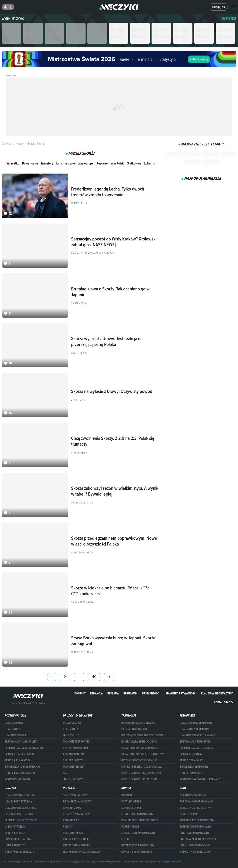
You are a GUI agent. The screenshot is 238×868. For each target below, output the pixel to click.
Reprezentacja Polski (110, 163)
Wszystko (13, 163)
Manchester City (74, 767)
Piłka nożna (30, 163)
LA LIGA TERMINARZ (191, 754)
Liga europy (86, 163)
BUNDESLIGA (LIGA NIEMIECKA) (22, 767)
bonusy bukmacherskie (137, 852)
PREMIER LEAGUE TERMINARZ (197, 748)
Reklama (113, 693)
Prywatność (151, 693)
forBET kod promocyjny (137, 814)
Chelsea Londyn (73, 760)
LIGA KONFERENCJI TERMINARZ (198, 735)
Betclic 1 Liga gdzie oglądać (139, 760)
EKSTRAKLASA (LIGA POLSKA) (21, 742)
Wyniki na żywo (13, 19)
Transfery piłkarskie (77, 839)
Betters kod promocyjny (138, 845)
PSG (65, 773)
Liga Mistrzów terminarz (196, 723)
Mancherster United (76, 742)
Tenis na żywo (72, 808)
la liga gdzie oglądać (135, 729)
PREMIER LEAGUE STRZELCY (21, 820)
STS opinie (128, 795)
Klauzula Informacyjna (217, 693)
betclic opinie (189, 814)
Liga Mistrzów (14, 723)
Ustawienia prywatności (180, 693)
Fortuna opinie (131, 802)
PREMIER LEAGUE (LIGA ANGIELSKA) (25, 748)
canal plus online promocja (140, 748)
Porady (68, 827)
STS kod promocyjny (193, 795)
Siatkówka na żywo (76, 795)
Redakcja (96, 693)
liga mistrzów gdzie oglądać (82, 852)
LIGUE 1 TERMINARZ (191, 773)
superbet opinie (131, 808)
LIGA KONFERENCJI (16, 735)
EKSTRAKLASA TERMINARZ (195, 742)
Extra (147, 163)
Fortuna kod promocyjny (197, 802)
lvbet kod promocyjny (195, 833)
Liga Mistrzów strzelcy (20, 795)
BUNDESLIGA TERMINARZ (194, 767)
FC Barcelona (72, 723)
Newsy (18, 144)
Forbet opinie (130, 827)
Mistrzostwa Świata (18, 779)
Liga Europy (12, 729)
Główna (7, 144)
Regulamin (131, 693)
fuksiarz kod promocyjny (138, 833)
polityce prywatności (173, 861)
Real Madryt (71, 729)
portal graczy (224, 702)
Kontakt (80, 693)
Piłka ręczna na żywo (77, 802)
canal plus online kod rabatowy (143, 754)
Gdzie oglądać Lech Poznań (139, 779)
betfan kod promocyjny (196, 827)
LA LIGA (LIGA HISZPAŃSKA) (20, 754)
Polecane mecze (73, 833)
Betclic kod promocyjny (196, 808)
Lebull (125, 839)
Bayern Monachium (75, 748)
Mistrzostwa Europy (77, 845)
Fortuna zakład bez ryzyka (198, 839)
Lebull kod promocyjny (195, 845)
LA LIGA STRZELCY (15, 827)
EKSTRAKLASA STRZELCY (19, 814)
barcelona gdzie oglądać (138, 723)
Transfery (47, 163)
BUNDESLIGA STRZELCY (18, 839)
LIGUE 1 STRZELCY (15, 845)
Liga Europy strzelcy (18, 802)
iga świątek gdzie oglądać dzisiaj (143, 735)
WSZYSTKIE (229, 19)
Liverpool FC (71, 735)
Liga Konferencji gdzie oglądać (142, 767)
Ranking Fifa (71, 820)
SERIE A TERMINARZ (191, 760)
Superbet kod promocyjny (197, 820)
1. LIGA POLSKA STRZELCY (19, 852)
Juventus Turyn (73, 779)
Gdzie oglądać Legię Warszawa (141, 773)
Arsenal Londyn (73, 754)
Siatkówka (134, 163)
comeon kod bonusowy (195, 852)
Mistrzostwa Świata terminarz (200, 779)
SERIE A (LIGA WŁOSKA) (18, 760)
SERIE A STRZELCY (15, 833)
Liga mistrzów (66, 163)
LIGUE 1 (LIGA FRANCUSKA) (20, 773)
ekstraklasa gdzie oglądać (139, 742)
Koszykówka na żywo (77, 814)
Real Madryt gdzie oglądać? (140, 820)
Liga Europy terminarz (194, 729)
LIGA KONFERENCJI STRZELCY (22, 808)
